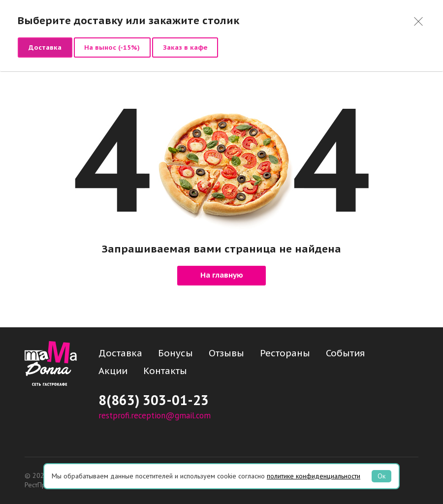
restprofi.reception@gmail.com (155, 415)
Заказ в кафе (185, 47)
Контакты (165, 371)
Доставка (45, 47)
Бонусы (175, 353)
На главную (222, 275)
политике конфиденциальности (314, 476)
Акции (113, 371)
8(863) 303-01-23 (154, 400)
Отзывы (226, 353)
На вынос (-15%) (112, 47)
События (345, 353)
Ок (381, 476)
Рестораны (285, 353)
